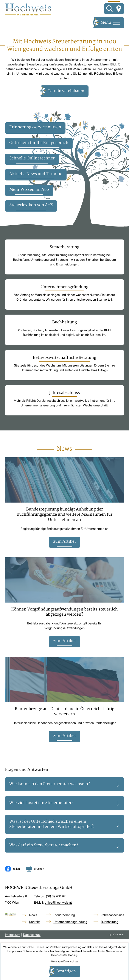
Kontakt (35, 923)
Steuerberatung (64, 916)
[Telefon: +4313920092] (56, 897)
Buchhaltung (110, 923)
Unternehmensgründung (70, 923)
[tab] (64, 785)
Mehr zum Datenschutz (64, 961)
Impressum (13, 935)
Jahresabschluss (113, 916)
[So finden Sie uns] (119, 9)
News (33, 916)
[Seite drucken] (35, 870)
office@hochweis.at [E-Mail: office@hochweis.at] (58, 903)
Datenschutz (32, 935)
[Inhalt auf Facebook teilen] (12, 870)
